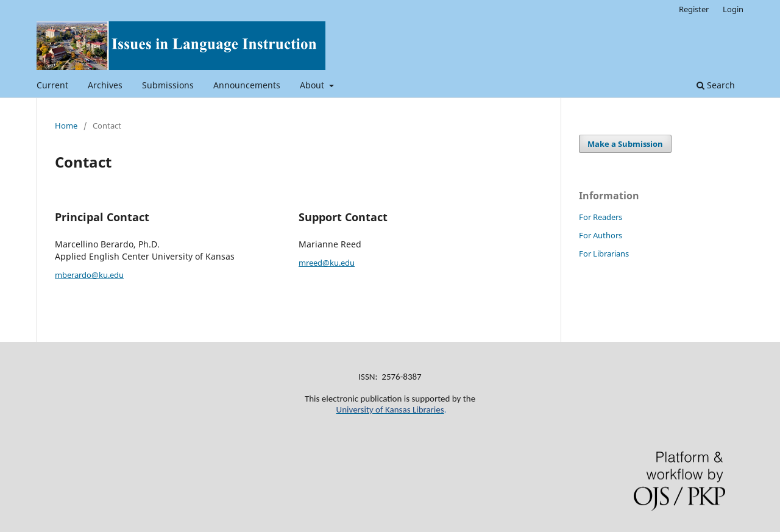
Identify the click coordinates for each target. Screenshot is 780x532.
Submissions (168, 85)
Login (733, 9)
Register (694, 9)
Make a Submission (625, 144)
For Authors (601, 235)
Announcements (247, 85)
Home (66, 126)
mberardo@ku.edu (89, 275)
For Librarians (604, 254)
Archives (105, 85)
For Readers (601, 217)
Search (716, 85)
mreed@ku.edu (327, 263)
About (313, 85)
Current (52, 85)
